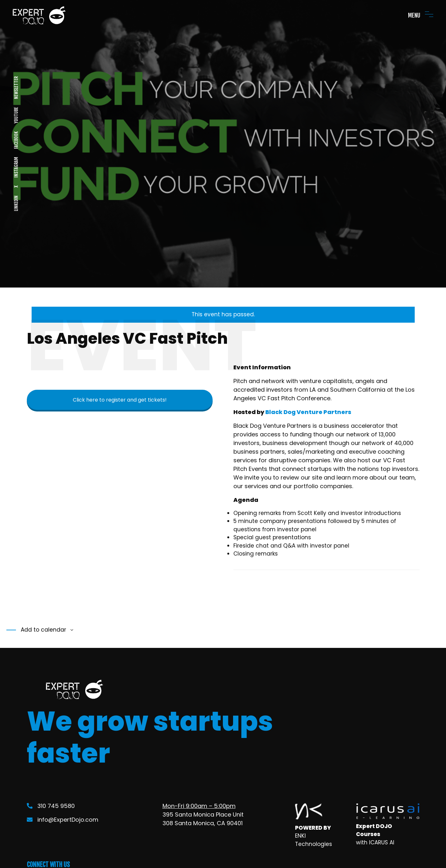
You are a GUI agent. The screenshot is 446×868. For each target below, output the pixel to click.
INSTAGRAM (16, 167)
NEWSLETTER (16, 88)
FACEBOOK (16, 140)
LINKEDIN (16, 203)
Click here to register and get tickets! (120, 400)
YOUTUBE (16, 115)
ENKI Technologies (314, 840)
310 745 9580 (51, 806)
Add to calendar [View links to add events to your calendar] (43, 630)
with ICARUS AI (375, 842)
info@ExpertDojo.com (63, 820)
